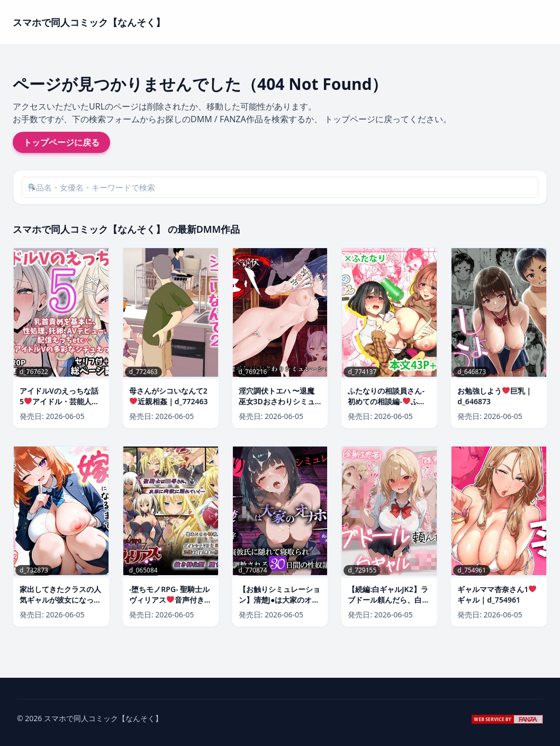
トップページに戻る (61, 142)
